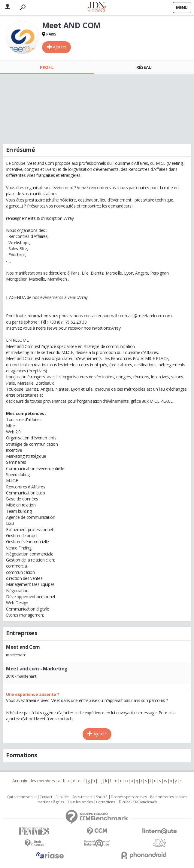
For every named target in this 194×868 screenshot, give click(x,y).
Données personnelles (129, 797)
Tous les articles (80, 802)
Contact (46, 797)
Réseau (144, 67)
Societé (102, 797)
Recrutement (82, 797)
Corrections (105, 802)
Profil (47, 67)
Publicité (62, 797)
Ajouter (60, 47)
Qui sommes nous (22, 797)
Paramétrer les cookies (168, 797)
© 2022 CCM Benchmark (138, 802)
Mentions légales (51, 802)
